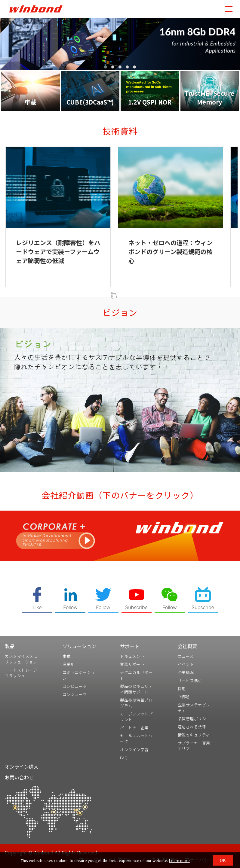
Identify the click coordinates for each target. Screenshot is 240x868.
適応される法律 (192, 727)
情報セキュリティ (194, 735)
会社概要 (187, 646)
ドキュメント (132, 656)
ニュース (186, 656)
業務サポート (132, 664)
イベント (186, 664)
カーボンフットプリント (136, 717)
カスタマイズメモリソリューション (21, 659)
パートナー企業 (134, 728)
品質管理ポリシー (194, 719)
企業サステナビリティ (194, 708)
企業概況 (186, 672)
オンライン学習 (134, 750)
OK (223, 860)
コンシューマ (75, 694)
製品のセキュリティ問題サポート (136, 689)
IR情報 (183, 697)
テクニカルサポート (136, 675)
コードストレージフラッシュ (21, 673)
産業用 (69, 664)
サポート (130, 646)
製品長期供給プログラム (136, 703)
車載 (67, 656)
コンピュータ (75, 686)
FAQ (124, 758)
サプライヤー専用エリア (194, 746)
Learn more (179, 860)
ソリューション (79, 646)
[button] (106, 67)
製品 (10, 646)
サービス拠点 (190, 680)
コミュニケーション (79, 675)
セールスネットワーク (136, 739)
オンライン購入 (22, 766)
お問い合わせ (19, 777)
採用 (182, 689)
